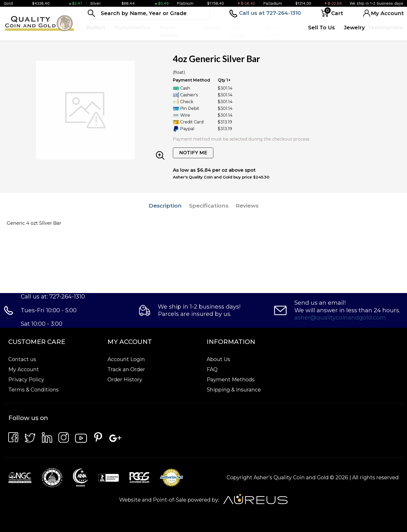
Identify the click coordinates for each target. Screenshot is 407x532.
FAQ (212, 369)
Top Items (237, 31)
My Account (24, 369)
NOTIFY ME (193, 153)
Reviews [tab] (247, 206)
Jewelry (354, 28)
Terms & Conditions (33, 390)
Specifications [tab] (209, 206)
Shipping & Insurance (234, 390)
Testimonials (385, 28)
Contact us (22, 359)
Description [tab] (165, 206)
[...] (147, 13)
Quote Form (274, 31)
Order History (125, 380)
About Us (218, 359)
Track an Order (126, 369)
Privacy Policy (26, 380)
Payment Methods (231, 380)
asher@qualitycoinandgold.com (340, 318)
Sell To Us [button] (321, 28)
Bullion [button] (96, 28)
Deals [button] (212, 28)
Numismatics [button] (132, 28)
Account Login (126, 359)
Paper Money (169, 31)
